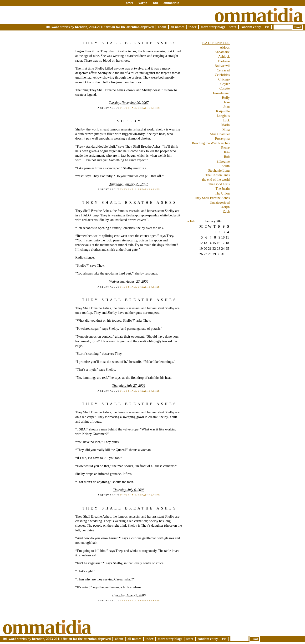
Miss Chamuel (220, 134)
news (129, 3)
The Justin (223, 189)
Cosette (225, 88)
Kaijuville (223, 111)
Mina (226, 130)
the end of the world (216, 180)
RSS (267, 27)
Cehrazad (223, 70)
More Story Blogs (213, 27)
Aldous (225, 47)
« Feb (191, 221)
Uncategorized (220, 202)
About (162, 27)
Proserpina (222, 139)
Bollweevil (222, 66)
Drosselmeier (221, 93)
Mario (226, 125)
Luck (226, 120)
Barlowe (224, 61)
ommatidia (171, 3)
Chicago (224, 79)
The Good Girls (219, 184)
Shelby (130, 121)
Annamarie (222, 52)
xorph (143, 3)
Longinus (223, 116)
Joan (227, 107)
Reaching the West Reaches (211, 143)
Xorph (225, 207)
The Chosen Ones (218, 175)
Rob (227, 157)
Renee (225, 148)
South (226, 166)
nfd (155, 3)
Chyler (225, 84)
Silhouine (223, 161)
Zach (226, 211)
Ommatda (258, 15)
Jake (227, 102)
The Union (222, 193)
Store (233, 27)
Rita (227, 152)
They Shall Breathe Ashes (130, 43)
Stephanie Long (219, 170)
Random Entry (251, 27)
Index (193, 27)
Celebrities (222, 75)
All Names (178, 27)
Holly (226, 98)
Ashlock (224, 56)
